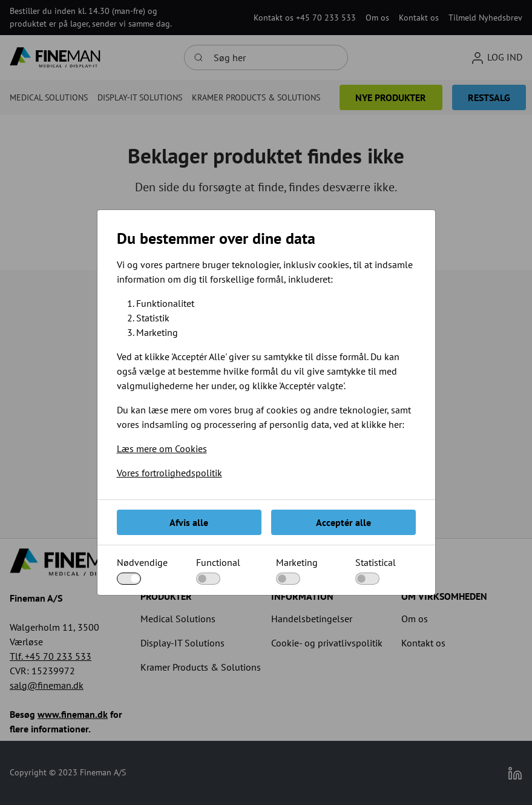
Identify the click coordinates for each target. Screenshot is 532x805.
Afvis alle (189, 522)
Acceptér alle (343, 522)
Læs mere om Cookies (162, 448)
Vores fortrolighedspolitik (169, 473)
